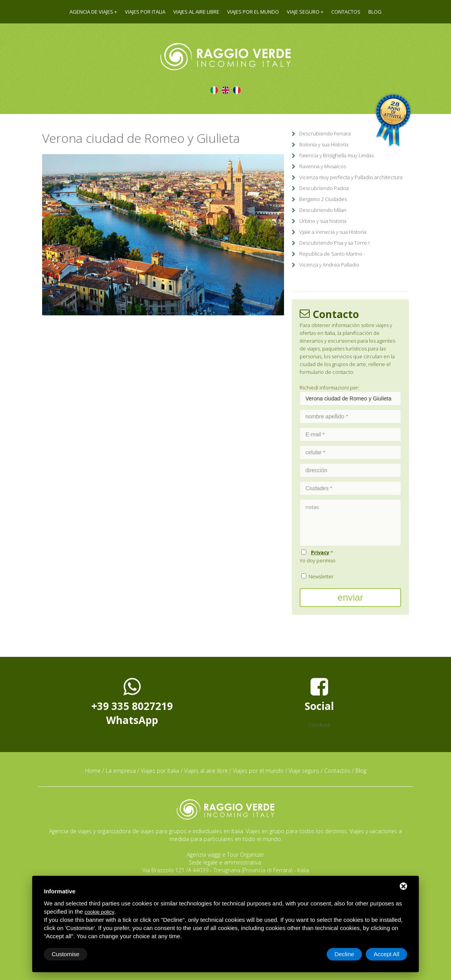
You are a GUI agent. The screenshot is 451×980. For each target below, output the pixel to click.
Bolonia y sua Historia (324, 144)
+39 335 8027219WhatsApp (132, 702)
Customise (66, 954)
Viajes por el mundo (253, 12)
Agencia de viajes (91, 12)
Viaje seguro (303, 12)
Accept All (387, 954)
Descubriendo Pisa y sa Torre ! (334, 243)
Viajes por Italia (145, 12)
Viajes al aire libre (196, 12)
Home (93, 771)
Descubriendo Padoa (324, 188)
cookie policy (99, 912)
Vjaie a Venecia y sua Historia (333, 232)
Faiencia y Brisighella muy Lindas (336, 155)
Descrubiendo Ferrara (325, 133)
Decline (344, 954)
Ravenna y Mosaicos (323, 166)
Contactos (346, 12)
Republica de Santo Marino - (332, 254)
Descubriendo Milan (323, 210)
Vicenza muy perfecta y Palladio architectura (351, 177)
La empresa (121, 771)
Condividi (319, 725)
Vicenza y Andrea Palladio (329, 265)
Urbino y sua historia (323, 221)
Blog (375, 12)
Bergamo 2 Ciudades (323, 199)
